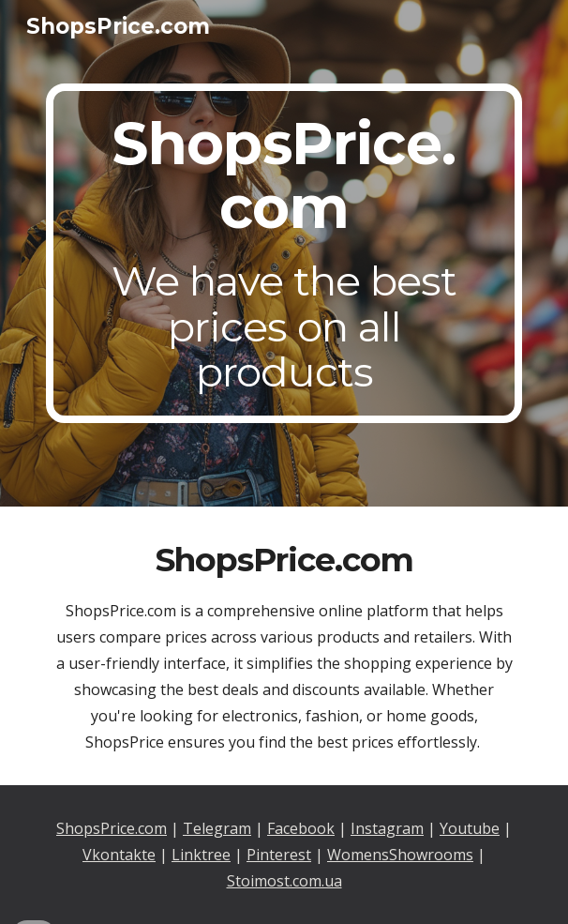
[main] (284, 254)
